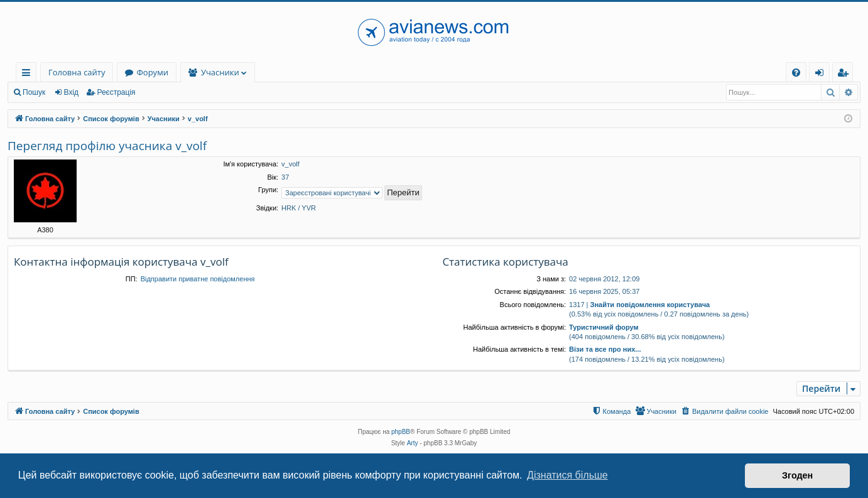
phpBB (401, 432)
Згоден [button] (797, 475)
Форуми (152, 72)
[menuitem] (796, 73)
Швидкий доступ (29, 74)
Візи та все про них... (605, 349)
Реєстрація (116, 92)
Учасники (220, 72)
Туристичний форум (604, 327)
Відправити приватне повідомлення (198, 279)
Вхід (72, 92)
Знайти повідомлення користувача (650, 305)
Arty (413, 443)
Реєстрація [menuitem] (845, 74)
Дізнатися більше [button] (567, 475)
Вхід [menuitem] (823, 74)
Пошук (34, 92)
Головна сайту (77, 72)
